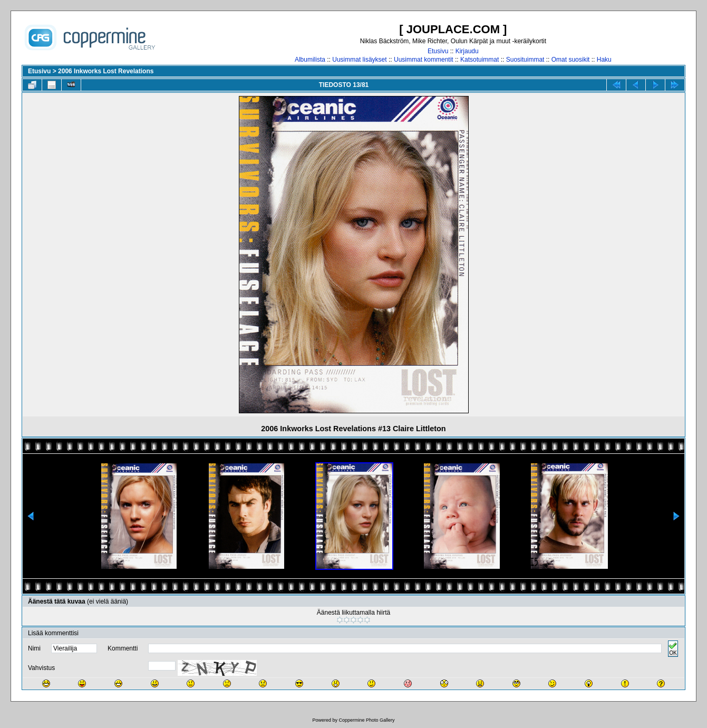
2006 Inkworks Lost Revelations (106, 71)
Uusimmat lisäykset (359, 60)
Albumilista (310, 60)
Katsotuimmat (480, 60)
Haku (604, 60)
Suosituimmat (525, 60)
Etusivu (438, 51)
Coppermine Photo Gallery (366, 720)
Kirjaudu (467, 51)
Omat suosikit (571, 60)
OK (673, 649)
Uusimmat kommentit (424, 60)
